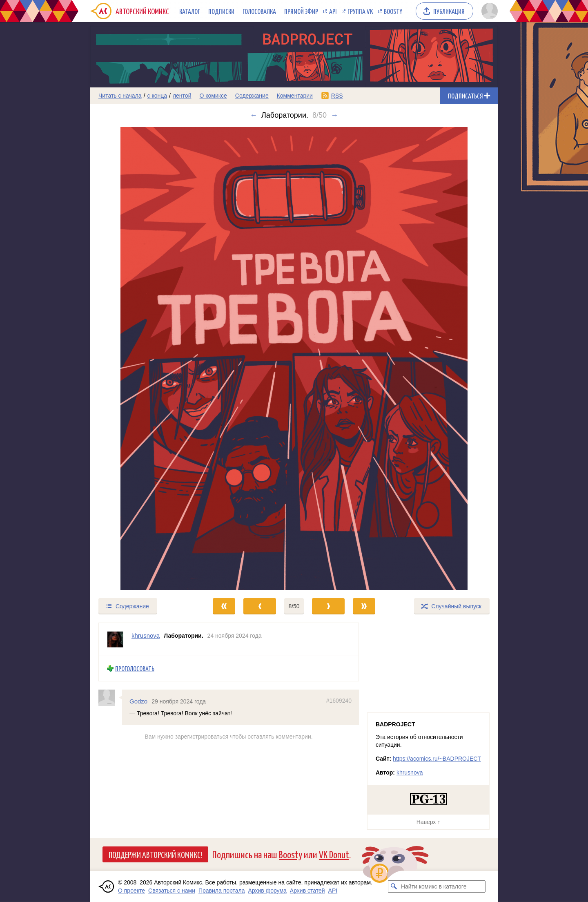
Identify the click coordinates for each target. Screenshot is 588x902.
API (333, 11)
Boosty (393, 11)
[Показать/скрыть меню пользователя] (488, 11)
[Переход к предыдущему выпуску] (141, 358)
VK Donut (334, 854)
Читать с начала (120, 96)
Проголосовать (135, 669)
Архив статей (307, 891)
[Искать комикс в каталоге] (394, 886)
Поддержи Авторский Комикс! (155, 854)
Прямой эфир (301, 11)
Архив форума (267, 891)
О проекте (131, 891)
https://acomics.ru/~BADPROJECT (437, 759)
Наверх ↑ (428, 822)
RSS (337, 96)
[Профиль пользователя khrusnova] (115, 639)
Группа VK (360, 11)
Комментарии (295, 96)
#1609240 (339, 700)
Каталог (190, 11)
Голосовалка (259, 11)
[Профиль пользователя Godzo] (110, 697)
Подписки (221, 11)
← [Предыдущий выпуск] (254, 115)
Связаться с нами (172, 891)
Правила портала (222, 891)
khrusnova (410, 773)
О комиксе (213, 96)
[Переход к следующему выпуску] (294, 358)
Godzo (138, 701)
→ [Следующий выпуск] (334, 115)
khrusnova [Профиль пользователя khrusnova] (146, 635)
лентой (182, 96)
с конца (157, 96)
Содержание (252, 96)
